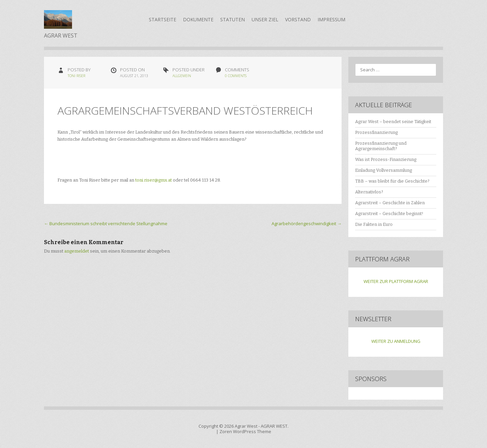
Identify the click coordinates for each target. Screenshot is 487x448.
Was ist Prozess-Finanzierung (386, 159)
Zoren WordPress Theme (245, 431)
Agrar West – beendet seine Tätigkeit (393, 122)
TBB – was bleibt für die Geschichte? (392, 181)
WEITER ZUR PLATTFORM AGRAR (396, 281)
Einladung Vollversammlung (384, 170)
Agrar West (246, 426)
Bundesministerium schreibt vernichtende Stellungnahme (106, 223)
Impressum (331, 19)
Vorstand (298, 19)
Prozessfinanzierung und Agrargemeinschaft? (381, 146)
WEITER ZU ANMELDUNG (396, 341)
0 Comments (236, 76)
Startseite (163, 19)
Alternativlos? (369, 192)
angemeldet (77, 251)
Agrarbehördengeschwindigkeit (307, 223)
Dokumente (198, 19)
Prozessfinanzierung (376, 132)
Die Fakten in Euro (374, 224)
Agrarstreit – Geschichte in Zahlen (390, 203)
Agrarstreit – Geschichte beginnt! (389, 214)
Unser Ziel (265, 19)
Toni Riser (76, 76)
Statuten (233, 19)
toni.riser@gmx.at (154, 180)
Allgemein (182, 76)
